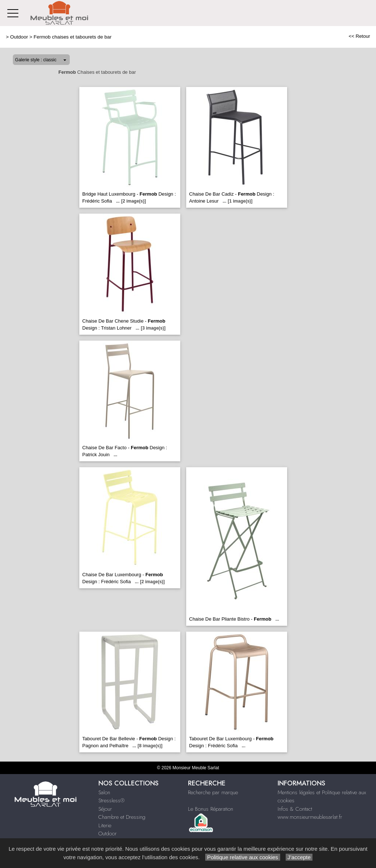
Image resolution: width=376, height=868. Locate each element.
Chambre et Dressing (122, 817)
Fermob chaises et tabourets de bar (72, 37)
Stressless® (111, 800)
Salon (104, 792)
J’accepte (299, 857)
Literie (105, 825)
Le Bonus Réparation (211, 809)
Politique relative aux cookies (243, 857)
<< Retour (359, 36)
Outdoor (19, 37)
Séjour (105, 809)
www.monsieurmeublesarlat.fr (310, 817)
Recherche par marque (213, 792)
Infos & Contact (295, 809)
